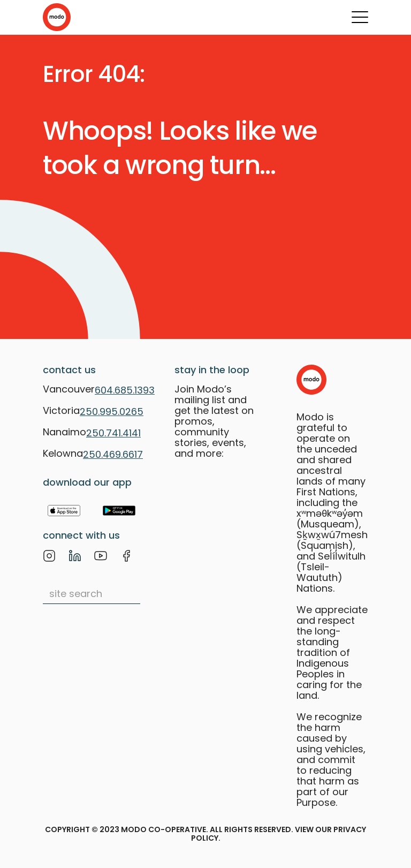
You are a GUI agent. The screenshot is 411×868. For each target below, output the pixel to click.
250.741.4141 (113, 433)
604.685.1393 (125, 390)
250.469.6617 (113, 454)
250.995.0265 (112, 412)
